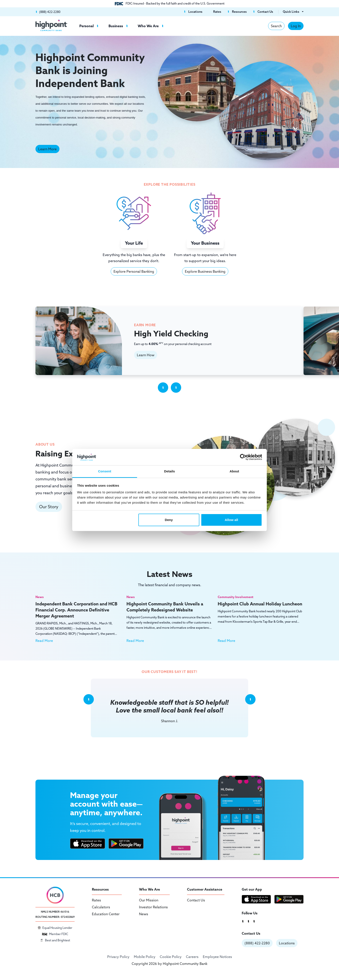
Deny (169, 520)
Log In (296, 26)
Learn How (146, 355)
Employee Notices (217, 957)
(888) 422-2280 (257, 943)
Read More (44, 641)
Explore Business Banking (205, 271)
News (144, 914)
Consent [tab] (105, 471)
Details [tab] (169, 471)
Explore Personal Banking (134, 271)
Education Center (106, 914)
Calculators (101, 907)
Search (276, 26)
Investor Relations (153, 907)
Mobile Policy (145, 957)
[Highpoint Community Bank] (52, 25)
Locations (287, 943)
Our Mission (149, 900)
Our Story (49, 507)
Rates (96, 900)
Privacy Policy (118, 957)
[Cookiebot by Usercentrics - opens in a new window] (243, 457)
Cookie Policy (171, 957)
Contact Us (196, 900)
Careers (192, 957)
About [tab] (234, 471)
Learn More (47, 149)
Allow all (232, 520)
